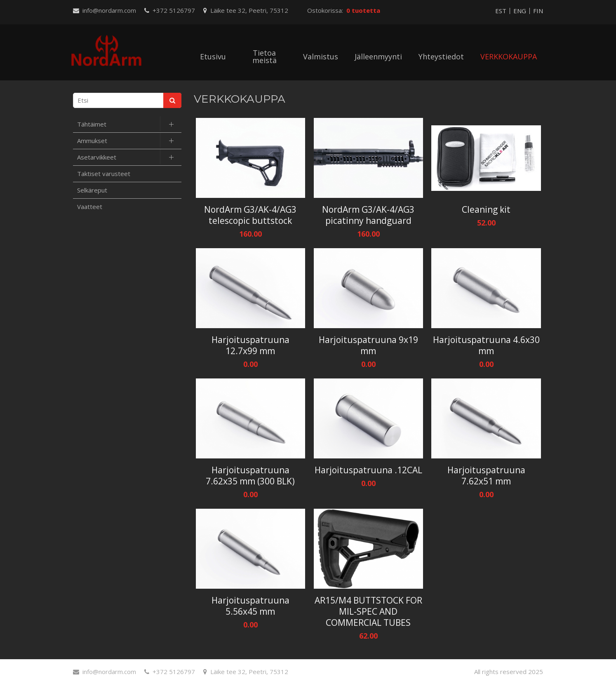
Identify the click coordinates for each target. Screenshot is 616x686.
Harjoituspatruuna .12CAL (368, 470)
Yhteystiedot (441, 56)
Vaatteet (90, 207)
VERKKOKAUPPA (509, 56)
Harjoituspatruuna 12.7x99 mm (250, 345)
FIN (538, 11)
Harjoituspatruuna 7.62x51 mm (486, 476)
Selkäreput (92, 190)
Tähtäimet (92, 124)
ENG (520, 11)
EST (501, 11)
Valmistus (321, 56)
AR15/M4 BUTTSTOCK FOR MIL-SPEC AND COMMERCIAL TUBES (368, 612)
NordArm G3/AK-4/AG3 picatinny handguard (368, 215)
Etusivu (213, 56)
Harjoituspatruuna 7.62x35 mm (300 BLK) (250, 476)
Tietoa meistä (265, 56)
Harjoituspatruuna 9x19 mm (368, 345)
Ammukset (92, 141)
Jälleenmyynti (378, 56)
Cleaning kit (486, 210)
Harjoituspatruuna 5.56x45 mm (250, 606)
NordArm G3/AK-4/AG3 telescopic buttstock (250, 215)
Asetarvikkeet (97, 157)
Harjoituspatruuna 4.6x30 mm (486, 345)
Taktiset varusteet (104, 174)
